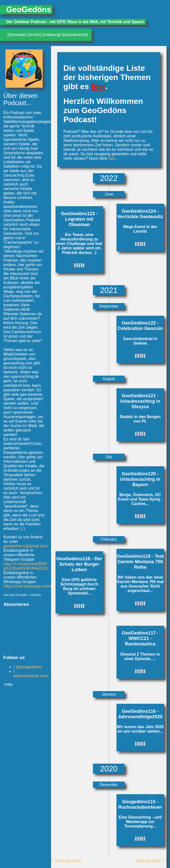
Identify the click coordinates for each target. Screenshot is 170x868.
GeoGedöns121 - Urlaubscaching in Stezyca (140, 401)
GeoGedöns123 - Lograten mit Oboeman (79, 219)
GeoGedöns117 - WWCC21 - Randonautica (140, 638)
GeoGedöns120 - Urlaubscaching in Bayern (140, 479)
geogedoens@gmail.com (25, 546)
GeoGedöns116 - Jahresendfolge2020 (140, 714)
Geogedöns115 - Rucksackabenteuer (140, 804)
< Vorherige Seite (66, 861)
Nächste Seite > (150, 861)
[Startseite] (17, 35)
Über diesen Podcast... (21, 99)
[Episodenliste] (75, 35)
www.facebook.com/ (31, 676)
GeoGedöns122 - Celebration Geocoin (140, 326)
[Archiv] (34, 35)
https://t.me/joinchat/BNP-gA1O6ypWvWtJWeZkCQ (26, 566)
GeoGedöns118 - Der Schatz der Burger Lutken (79, 564)
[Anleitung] (52, 35)
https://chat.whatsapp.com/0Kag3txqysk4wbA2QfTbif (50, 586)
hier (98, 86)
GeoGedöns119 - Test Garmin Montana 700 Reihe (140, 562)
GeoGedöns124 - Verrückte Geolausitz (140, 214)
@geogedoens (28, 667)
